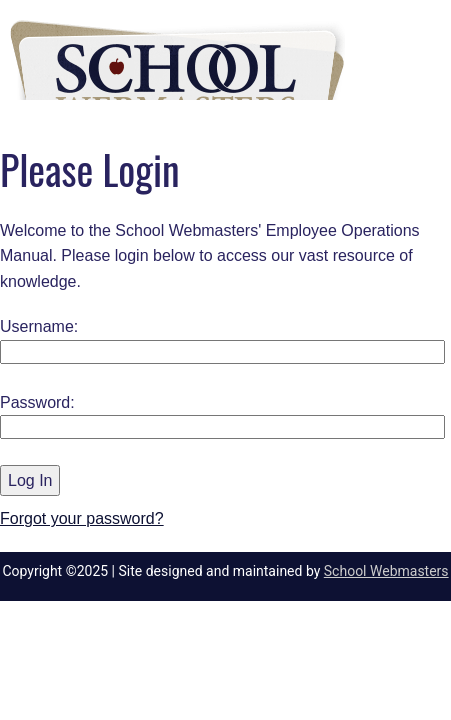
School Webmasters (386, 571)
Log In (30, 480)
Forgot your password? (82, 518)
